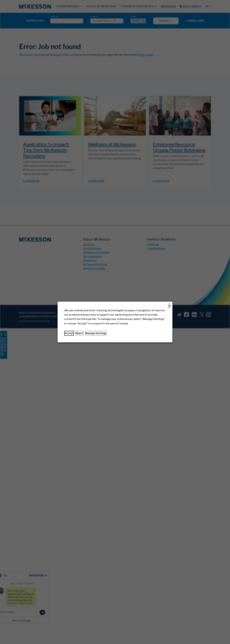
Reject (79, 333)
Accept (69, 333)
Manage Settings (96, 333)
